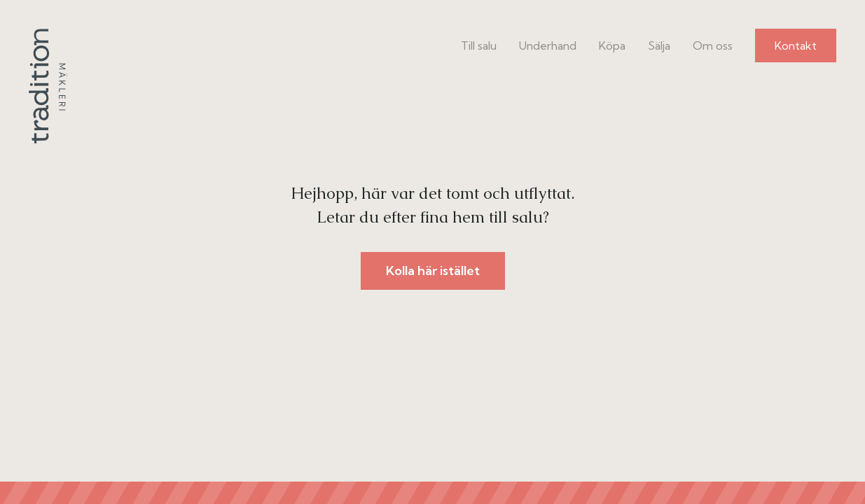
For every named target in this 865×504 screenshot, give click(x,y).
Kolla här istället (433, 271)
